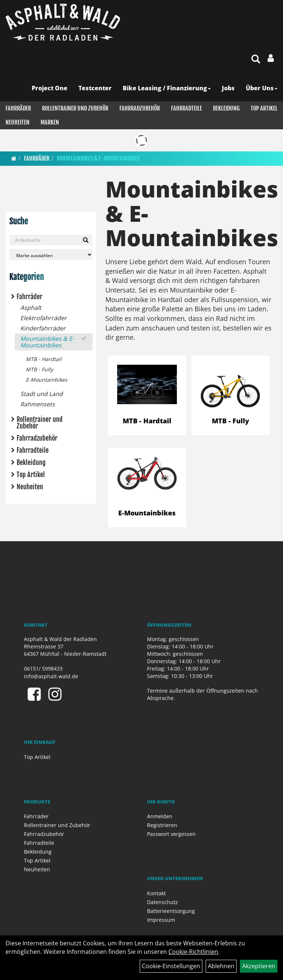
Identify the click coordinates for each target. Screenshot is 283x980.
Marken (50, 122)
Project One (50, 88)
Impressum (161, 920)
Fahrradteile (186, 108)
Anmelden (160, 816)
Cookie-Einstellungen (171, 966)
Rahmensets (38, 404)
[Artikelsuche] (256, 59)
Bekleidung (226, 108)
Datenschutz (163, 902)
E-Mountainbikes (47, 380)
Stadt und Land (41, 394)
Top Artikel (264, 108)
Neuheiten (18, 122)
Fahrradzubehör (140, 108)
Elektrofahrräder (43, 318)
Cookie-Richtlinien (193, 952)
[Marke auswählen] (51, 255)
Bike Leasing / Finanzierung (167, 88)
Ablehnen (221, 966)
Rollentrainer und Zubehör (75, 108)
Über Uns (262, 88)
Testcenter (95, 88)
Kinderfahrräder (43, 328)
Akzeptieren (259, 966)
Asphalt (31, 308)
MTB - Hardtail (44, 359)
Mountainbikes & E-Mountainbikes (98, 158)
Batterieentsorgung (171, 911)
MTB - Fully (39, 369)
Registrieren (162, 825)
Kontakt (156, 893)
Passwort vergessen (171, 834)
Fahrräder (18, 108)
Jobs (228, 88)
